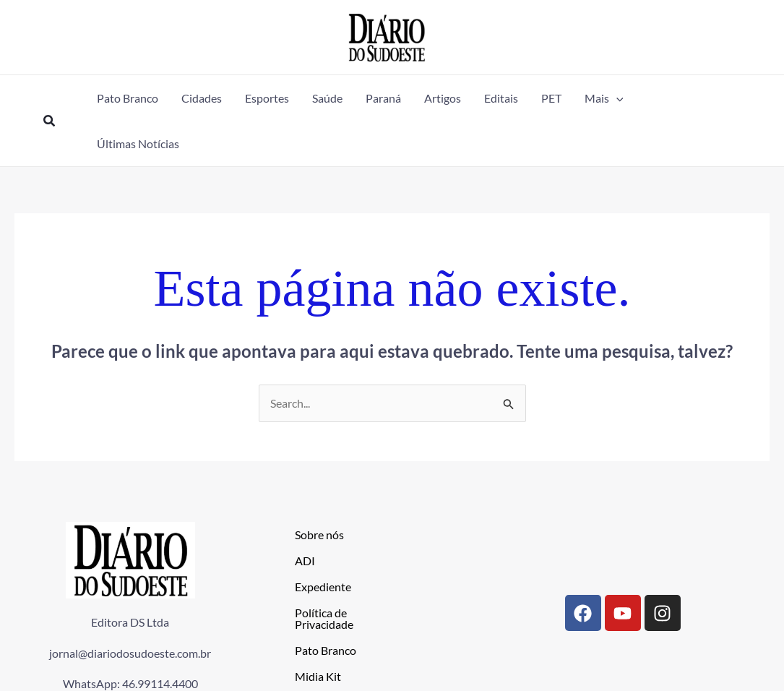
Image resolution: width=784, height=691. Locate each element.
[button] (50, 121)
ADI (305, 561)
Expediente (323, 587)
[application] (616, 98)
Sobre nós (319, 535)
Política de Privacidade (324, 618)
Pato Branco (326, 650)
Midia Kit (318, 676)
